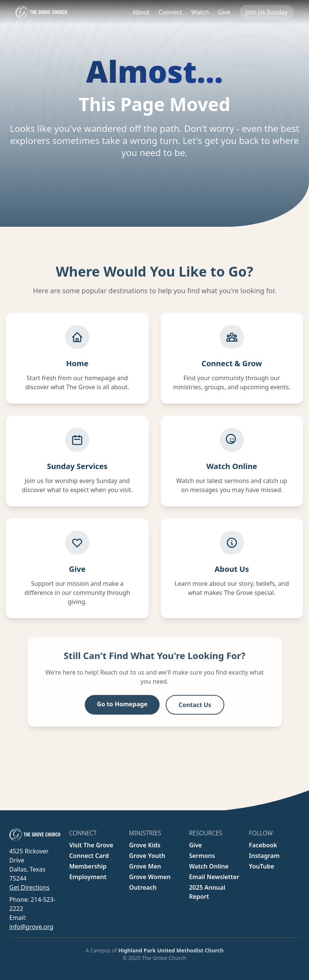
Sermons (202, 856)
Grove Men (145, 866)
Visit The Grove (91, 845)
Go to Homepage (122, 709)
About (141, 12)
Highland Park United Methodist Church (171, 950)
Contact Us (195, 709)
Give (224, 12)
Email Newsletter (214, 877)
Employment (88, 877)
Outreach (143, 887)
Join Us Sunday (266, 12)
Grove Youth (147, 856)
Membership (88, 866)
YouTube (262, 866)
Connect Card (89, 856)
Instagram (264, 856)
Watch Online (209, 866)
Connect (170, 12)
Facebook (263, 845)
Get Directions (30, 887)
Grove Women (150, 877)
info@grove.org (31, 927)
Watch (200, 12)
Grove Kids (145, 845)
